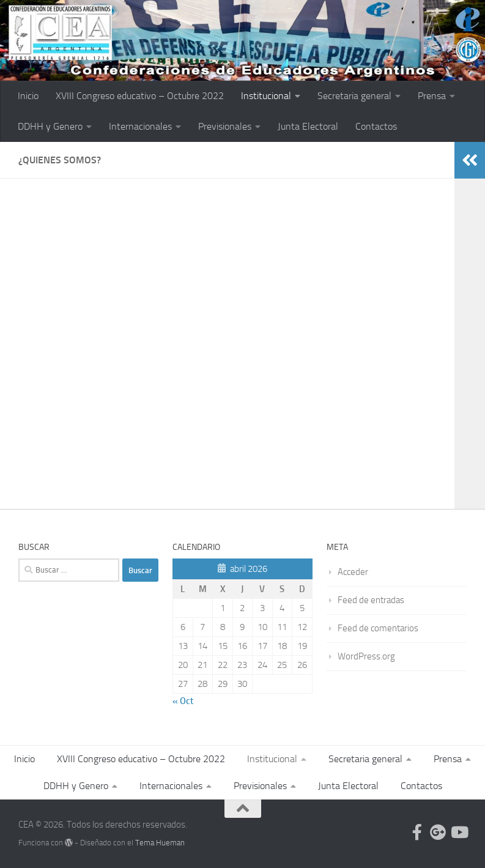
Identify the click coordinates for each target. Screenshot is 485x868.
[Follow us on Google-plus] (438, 832)
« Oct (183, 701)
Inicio (28, 96)
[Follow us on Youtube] (459, 832)
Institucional (266, 96)
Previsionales (225, 126)
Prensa (432, 96)
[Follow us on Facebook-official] (417, 832)
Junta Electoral (308, 126)
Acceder (353, 572)
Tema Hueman (160, 843)
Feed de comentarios (378, 628)
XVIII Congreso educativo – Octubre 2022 (140, 96)
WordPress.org (366, 656)
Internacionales (140, 126)
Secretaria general (354, 96)
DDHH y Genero (50, 126)
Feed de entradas (371, 600)
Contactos (376, 126)
